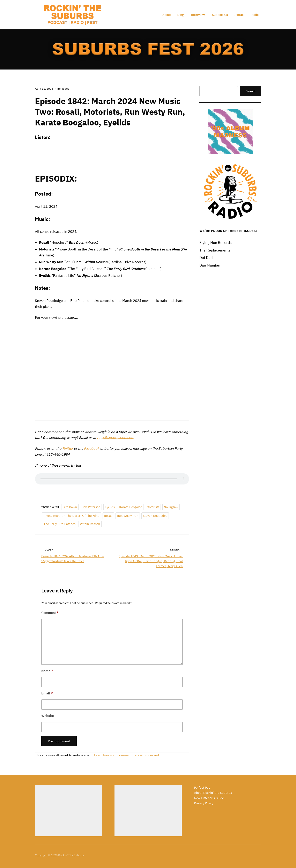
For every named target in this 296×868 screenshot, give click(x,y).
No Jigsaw (171, 507)
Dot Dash (207, 258)
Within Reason (90, 524)
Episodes (63, 89)
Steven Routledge (155, 516)
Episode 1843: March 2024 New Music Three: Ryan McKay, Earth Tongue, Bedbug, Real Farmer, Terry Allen (151, 561)
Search (251, 91)
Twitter (68, 448)
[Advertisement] (69, 811)
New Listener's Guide (209, 798)
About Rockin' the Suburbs (213, 793)
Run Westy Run (128, 516)
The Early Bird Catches (60, 524)
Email (47, 693)
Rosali (108, 516)
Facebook (92, 448)
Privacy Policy (204, 803)
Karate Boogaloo (131, 507)
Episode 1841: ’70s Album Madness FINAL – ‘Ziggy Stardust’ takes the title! (73, 559)
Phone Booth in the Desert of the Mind (72, 516)
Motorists (153, 507)
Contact (239, 15)
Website (48, 716)
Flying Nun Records (216, 243)
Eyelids (110, 507)
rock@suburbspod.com (116, 438)
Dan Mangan (210, 265)
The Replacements (215, 250)
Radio (255, 15)
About (167, 15)
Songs (181, 15)
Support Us (220, 15)
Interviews (199, 15)
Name (47, 671)
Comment (50, 613)
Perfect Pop (202, 787)
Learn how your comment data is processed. (127, 755)
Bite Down (70, 507)
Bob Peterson (91, 507)
